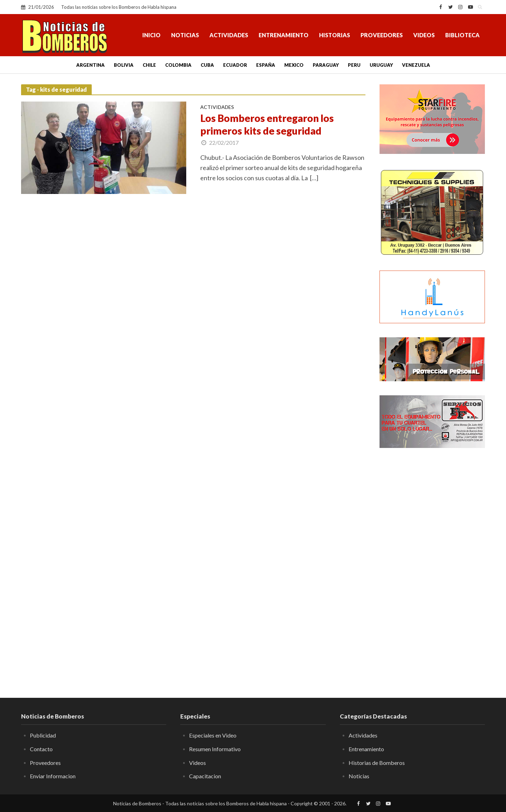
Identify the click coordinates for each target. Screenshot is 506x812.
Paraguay (326, 65)
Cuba (207, 65)
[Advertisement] (432, 567)
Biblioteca (462, 35)
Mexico (294, 65)
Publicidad (43, 735)
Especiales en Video (213, 735)
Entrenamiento (284, 35)
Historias (335, 35)
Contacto (41, 749)
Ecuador (235, 65)
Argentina (90, 65)
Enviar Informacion (53, 776)
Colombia (178, 65)
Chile (149, 65)
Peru (354, 65)
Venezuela (416, 65)
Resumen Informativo (215, 749)
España (266, 65)
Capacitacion (205, 776)
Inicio (151, 35)
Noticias (185, 35)
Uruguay (381, 65)
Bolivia (124, 65)
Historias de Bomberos (377, 763)
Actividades (229, 35)
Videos (424, 35)
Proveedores (382, 35)
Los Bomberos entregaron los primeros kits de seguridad (267, 124)
